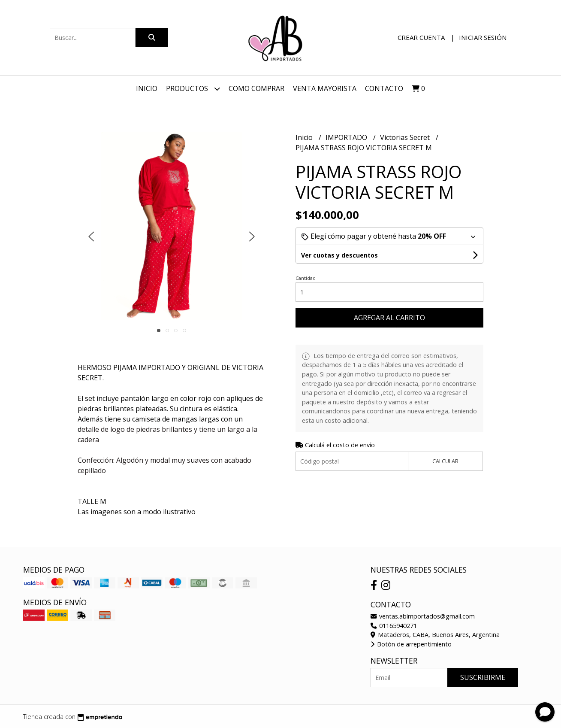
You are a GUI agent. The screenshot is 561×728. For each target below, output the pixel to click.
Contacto (384, 88)
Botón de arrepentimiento (411, 644)
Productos (193, 89)
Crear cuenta (421, 37)
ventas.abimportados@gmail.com (423, 616)
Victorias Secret (406, 137)
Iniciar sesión (483, 37)
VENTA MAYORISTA (325, 88)
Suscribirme (483, 677)
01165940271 (394, 626)
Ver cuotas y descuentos (339, 255)
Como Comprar (256, 88)
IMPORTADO (347, 137)
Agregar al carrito (389, 318)
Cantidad (306, 278)
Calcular (445, 461)
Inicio (147, 88)
